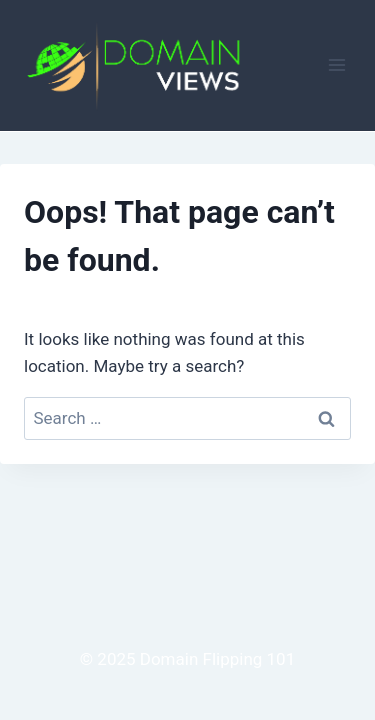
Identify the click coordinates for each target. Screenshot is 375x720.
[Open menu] (336, 65)
